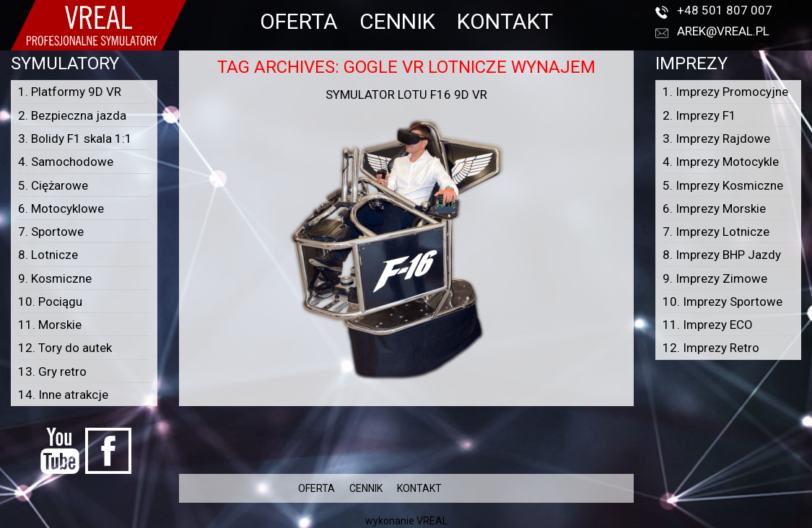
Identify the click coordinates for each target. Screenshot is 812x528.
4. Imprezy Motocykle (721, 162)
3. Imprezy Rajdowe (716, 138)
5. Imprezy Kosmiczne (723, 185)
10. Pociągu (50, 302)
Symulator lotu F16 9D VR (406, 94)
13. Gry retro (52, 371)
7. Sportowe (51, 232)
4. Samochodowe (66, 162)
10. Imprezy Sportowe (722, 302)
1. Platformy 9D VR (70, 92)
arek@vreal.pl (723, 31)
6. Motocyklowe (61, 208)
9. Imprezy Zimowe (715, 278)
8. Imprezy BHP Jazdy (722, 255)
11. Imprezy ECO (708, 325)
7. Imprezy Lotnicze (716, 232)
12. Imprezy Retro (711, 348)
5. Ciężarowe (53, 185)
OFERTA (299, 21)
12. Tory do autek (65, 348)
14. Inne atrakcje (63, 395)
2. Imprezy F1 (699, 115)
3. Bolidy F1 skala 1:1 (75, 138)
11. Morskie (50, 325)
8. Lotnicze (48, 255)
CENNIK (397, 21)
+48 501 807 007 (725, 10)
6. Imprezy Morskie (714, 208)
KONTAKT (505, 21)
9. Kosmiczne (55, 278)
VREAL (432, 521)
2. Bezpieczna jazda (72, 115)
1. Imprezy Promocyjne (725, 92)
